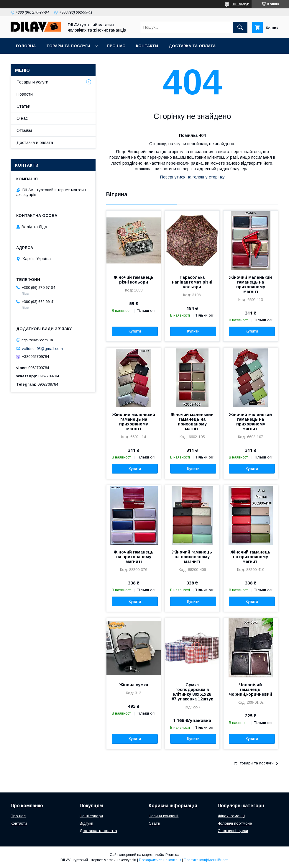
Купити (135, 331)
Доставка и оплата (35, 143)
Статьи (23, 106)
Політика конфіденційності (206, 860)
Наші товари (91, 816)
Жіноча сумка (134, 685)
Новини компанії (164, 816)
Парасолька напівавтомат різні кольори (192, 282)
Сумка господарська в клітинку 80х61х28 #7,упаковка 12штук (192, 692)
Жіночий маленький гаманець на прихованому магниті (251, 422)
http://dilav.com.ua (37, 340)
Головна (26, 46)
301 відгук (240, 4)
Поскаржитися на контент (160, 860)
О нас (22, 118)
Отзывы (24, 130)
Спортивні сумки (233, 831)
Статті (154, 823)
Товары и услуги (32, 82)
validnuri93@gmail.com (42, 348)
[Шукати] (240, 27)
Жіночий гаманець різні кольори (134, 280)
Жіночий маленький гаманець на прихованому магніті (251, 284)
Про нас (116, 46)
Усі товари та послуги (254, 763)
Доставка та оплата (192, 46)
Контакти (147, 46)
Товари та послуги (68, 46)
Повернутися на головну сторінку (192, 177)
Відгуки (86, 823)
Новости (25, 94)
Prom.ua (172, 855)
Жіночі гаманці (231, 816)
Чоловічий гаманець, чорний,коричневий (251, 690)
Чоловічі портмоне (235, 823)
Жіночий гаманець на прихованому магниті (134, 557)
